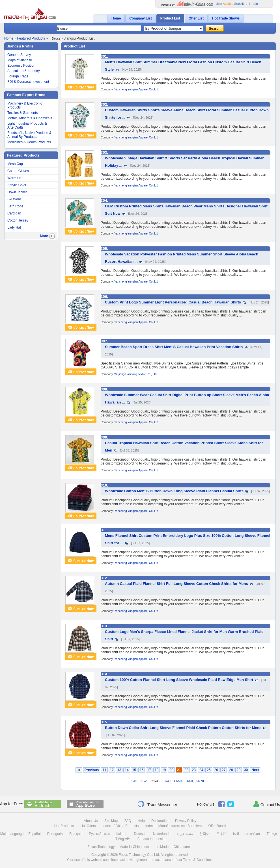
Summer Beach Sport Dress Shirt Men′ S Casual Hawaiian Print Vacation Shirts (174, 347)
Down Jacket (17, 192)
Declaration (160, 821)
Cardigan (14, 213)
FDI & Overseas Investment (28, 82)
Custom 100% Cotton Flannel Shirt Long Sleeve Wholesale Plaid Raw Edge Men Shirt (179, 680)
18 (157, 770)
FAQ (128, 821)
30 (246, 770)
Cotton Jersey (18, 220)
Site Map (111, 821)
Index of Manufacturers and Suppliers (174, 826)
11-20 (144, 781)
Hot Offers (88, 826)
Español (34, 834)
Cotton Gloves (18, 171)
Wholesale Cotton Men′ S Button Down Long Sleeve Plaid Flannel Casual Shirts (174, 491)
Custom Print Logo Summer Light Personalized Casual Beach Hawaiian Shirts (173, 302)
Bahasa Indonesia (151, 839)
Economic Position (21, 66)
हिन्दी (236, 834)
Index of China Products (120, 826)
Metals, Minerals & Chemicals (30, 118)
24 (201, 770)
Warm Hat (15, 178)
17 (149, 770)
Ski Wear (14, 199)
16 (142, 770)
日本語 (221, 834)
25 (209, 770)
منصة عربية (185, 834)
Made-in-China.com (134, 847)
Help (255, 4)
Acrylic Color (17, 185)
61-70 (200, 781)
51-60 (189, 781)
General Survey (19, 55)
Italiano (122, 834)
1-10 (134, 781)
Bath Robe (15, 206)
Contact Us (267, 804)
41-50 (178, 781)
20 (171, 770)
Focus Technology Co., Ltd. (139, 855)
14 (127, 770)
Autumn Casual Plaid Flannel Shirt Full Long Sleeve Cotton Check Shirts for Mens (176, 584)
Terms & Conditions (198, 860)
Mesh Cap (15, 164)
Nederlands (162, 834)
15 (134, 770)
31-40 (167, 781)
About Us (91, 821)
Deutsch (140, 834)
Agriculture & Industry (24, 71)
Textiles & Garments (22, 113)
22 (186, 770)
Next (255, 770)
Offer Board (217, 826)
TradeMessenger (157, 804)
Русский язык (99, 834)
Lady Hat (14, 227)
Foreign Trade (18, 76)
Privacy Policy (186, 821)
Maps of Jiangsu (20, 60)
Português (55, 834)
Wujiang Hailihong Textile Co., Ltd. (136, 374)
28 (231, 770)
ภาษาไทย (253, 834)
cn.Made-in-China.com (173, 847)
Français (76, 834)
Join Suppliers (232, 4)
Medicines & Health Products (29, 142)
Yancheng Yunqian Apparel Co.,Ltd (136, 89)
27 (224, 770)
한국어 (204, 834)
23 (194, 770)
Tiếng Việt (123, 839)
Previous (92, 770)
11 (104, 770)
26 (216, 770)
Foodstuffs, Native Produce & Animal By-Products (29, 135)
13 (119, 770)
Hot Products (64, 826)
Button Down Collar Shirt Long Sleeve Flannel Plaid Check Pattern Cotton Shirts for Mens (183, 728)
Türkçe (272, 834)
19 (164, 770)
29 (239, 770)
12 (112, 770)
